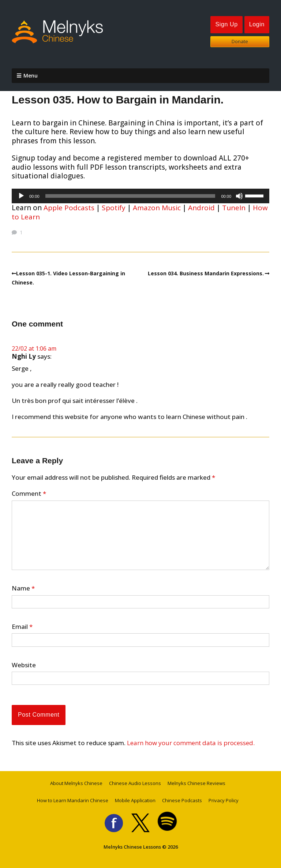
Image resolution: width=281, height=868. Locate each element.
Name (23, 588)
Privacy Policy (224, 800)
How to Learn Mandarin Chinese (73, 800)
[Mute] (239, 196)
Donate (240, 41)
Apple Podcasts (69, 208)
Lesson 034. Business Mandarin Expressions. (206, 273)
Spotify (114, 208)
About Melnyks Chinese (76, 783)
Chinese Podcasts (182, 800)
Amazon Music (157, 208)
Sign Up (226, 24)
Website (24, 665)
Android (201, 208)
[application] (140, 196)
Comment (29, 494)
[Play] (21, 196)
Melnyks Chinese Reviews (196, 783)
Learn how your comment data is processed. (191, 743)
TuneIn (234, 208)
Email (22, 627)
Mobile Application (135, 800)
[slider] (130, 196)
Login (257, 24)
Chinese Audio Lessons (135, 783)
